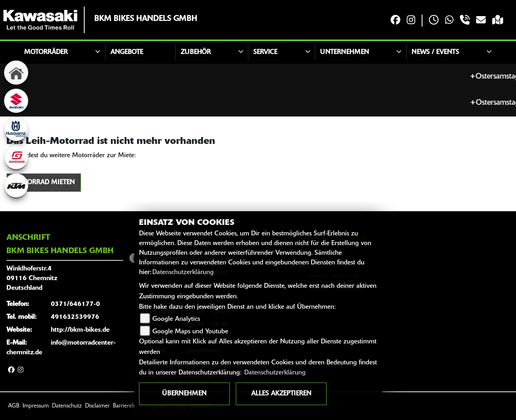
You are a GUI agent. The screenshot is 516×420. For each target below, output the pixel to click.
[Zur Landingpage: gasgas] (16, 157)
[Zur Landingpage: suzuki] (16, 101)
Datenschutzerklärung (183, 272)
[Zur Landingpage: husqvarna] (16, 129)
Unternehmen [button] (344, 52)
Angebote (127, 52)
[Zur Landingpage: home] (16, 73)
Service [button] (265, 52)
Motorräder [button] (46, 52)
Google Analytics (176, 319)
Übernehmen (184, 394)
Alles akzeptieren (281, 394)
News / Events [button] (435, 52)
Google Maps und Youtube (190, 332)
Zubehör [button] (196, 52)
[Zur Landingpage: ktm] (16, 185)
